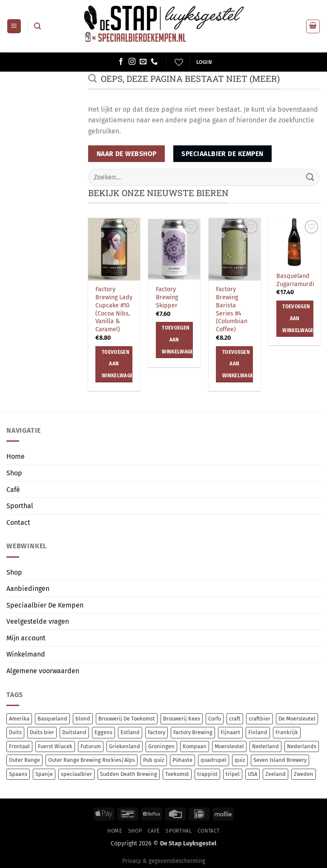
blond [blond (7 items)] (83, 719)
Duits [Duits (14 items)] (15, 732)
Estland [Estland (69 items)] (130, 732)
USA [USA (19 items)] (252, 774)
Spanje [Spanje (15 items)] (44, 774)
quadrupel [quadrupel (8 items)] (214, 760)
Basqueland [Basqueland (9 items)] (52, 719)
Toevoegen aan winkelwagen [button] (117, 364)
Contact (18, 522)
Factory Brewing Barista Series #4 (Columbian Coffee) (232, 309)
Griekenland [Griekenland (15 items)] (125, 746)
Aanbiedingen (28, 589)
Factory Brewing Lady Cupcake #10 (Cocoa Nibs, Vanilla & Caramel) (114, 309)
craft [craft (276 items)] (235, 719)
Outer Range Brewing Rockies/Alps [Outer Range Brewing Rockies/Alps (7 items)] (92, 760)
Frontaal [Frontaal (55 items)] (19, 746)
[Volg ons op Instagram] (132, 62)
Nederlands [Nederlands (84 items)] (302, 746)
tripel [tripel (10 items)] (233, 774)
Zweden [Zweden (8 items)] (304, 774)
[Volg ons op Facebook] (121, 62)
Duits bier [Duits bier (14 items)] (42, 732)
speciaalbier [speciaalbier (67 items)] (76, 774)
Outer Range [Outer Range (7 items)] (24, 760)
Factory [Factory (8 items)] (156, 732)
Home (16, 456)
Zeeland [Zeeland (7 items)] (275, 774)
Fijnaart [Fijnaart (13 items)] (230, 732)
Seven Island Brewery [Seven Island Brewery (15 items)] (280, 760)
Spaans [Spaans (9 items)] (18, 774)
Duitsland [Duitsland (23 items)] (74, 732)
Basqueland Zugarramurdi (295, 280)
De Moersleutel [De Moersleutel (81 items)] (297, 719)
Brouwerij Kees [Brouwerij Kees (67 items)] (182, 719)
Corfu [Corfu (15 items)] (215, 719)
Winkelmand (26, 654)
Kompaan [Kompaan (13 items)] (195, 746)
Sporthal (20, 506)
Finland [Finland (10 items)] (258, 732)
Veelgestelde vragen (38, 621)
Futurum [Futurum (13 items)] (91, 746)
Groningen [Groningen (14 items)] (161, 746)
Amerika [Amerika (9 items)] (19, 719)
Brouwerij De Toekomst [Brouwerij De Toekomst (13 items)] (127, 719)
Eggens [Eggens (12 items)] (103, 732)
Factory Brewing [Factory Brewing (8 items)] (193, 732)
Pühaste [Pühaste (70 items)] (182, 760)
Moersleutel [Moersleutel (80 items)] (229, 746)
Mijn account (26, 638)
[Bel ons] (154, 62)
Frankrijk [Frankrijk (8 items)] (287, 732)
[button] (14, 26)
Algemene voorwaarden (43, 671)
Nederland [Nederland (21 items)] (265, 746)
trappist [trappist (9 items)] (207, 774)
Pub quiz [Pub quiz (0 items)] (154, 760)
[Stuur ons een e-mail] (143, 62)
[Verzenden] (310, 177)
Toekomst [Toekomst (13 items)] (177, 774)
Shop (14, 473)
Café (13, 490)
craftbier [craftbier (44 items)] (260, 719)
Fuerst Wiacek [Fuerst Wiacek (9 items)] (55, 746)
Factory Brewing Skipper (167, 297)
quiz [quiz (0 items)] (240, 760)
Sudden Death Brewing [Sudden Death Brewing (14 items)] (129, 774)
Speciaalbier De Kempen (45, 605)
